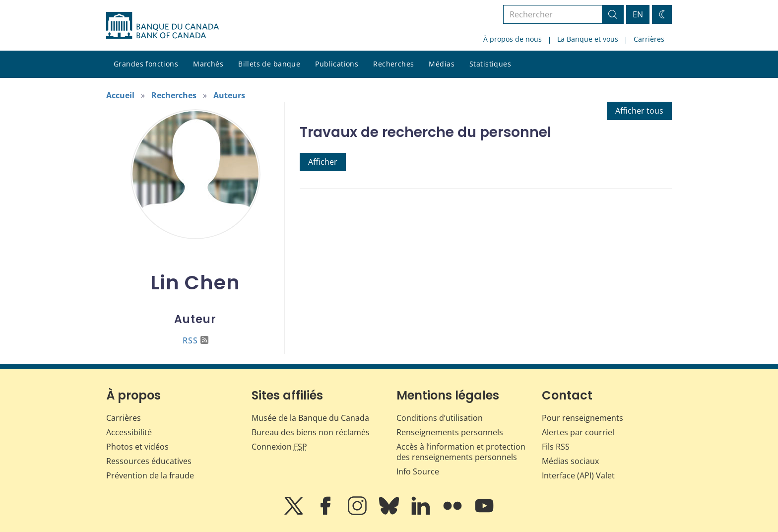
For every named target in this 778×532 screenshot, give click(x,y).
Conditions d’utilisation (440, 418)
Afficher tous (639, 111)
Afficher (323, 162)
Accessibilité (129, 432)
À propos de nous (513, 39)
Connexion (279, 447)
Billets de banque (269, 64)
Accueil (120, 95)
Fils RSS (556, 447)
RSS (195, 340)
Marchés (208, 64)
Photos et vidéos (137, 447)
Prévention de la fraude (150, 475)
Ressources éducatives (149, 461)
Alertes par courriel (578, 432)
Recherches (393, 64)
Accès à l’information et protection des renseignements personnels (461, 452)
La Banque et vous (588, 39)
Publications (337, 64)
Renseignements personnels (450, 432)
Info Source (418, 471)
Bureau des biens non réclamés (311, 432)
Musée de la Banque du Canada (310, 418)
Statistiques (490, 64)
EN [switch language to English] (638, 14)
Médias (442, 64)
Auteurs (229, 95)
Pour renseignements (583, 418)
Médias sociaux (570, 461)
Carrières (649, 39)
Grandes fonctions (146, 64)
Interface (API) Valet (578, 475)
